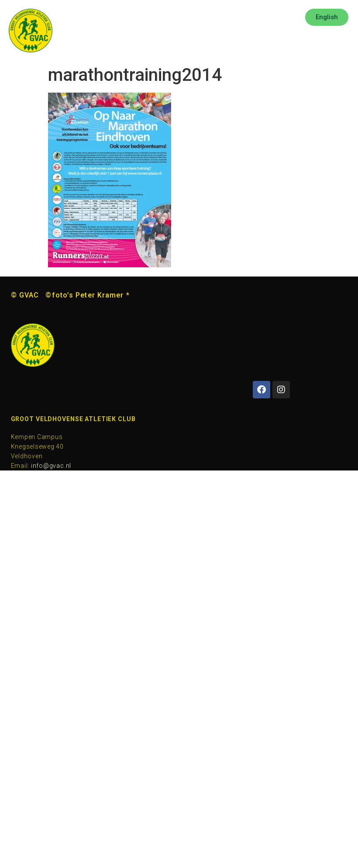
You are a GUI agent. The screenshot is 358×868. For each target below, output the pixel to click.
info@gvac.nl (51, 466)
